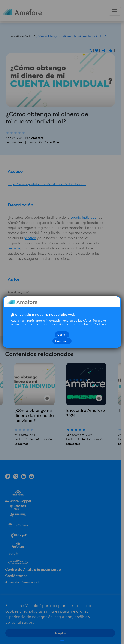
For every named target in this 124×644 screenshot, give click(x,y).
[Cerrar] (62, 640)
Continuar (62, 341)
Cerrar (62, 335)
